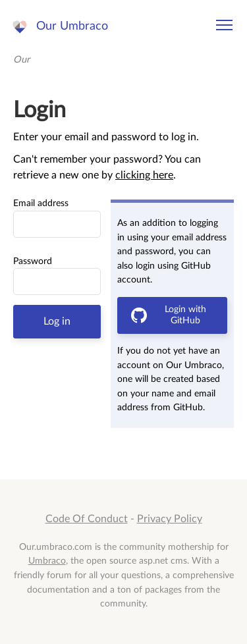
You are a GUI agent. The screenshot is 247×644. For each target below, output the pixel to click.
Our (21, 60)
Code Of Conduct (87, 519)
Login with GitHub (169, 315)
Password (33, 261)
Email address (41, 203)
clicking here (144, 175)
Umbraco (47, 561)
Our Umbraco (72, 26)
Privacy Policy (170, 519)
